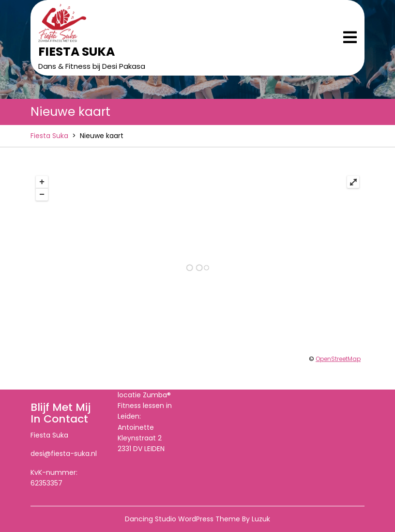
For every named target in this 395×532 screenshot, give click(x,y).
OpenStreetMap (338, 359)
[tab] (350, 38)
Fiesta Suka (76, 52)
